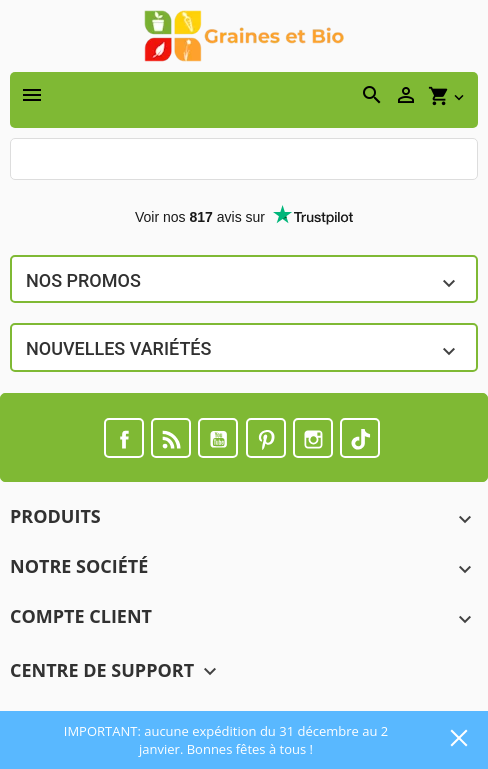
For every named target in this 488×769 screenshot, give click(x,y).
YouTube (218, 438)
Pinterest (266, 438)
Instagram (313, 438)
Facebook (124, 438)
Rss (171, 438)
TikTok (360, 438)
